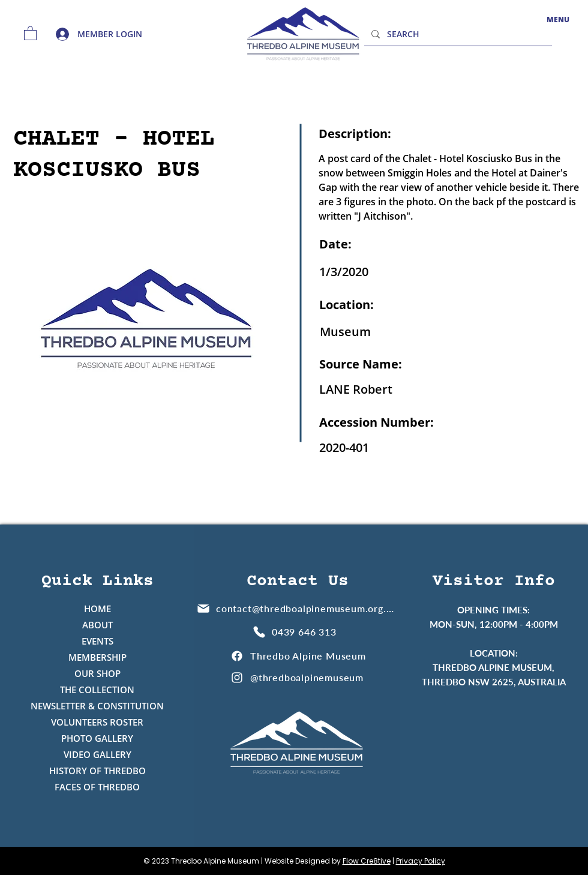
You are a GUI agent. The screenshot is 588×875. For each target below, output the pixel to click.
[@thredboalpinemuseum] (298, 677)
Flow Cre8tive (367, 861)
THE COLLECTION (97, 690)
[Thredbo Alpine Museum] (298, 656)
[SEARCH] (457, 34)
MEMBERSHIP (97, 657)
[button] (30, 33)
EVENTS (97, 641)
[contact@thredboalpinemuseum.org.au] (296, 608)
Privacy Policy (421, 861)
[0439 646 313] (296, 632)
